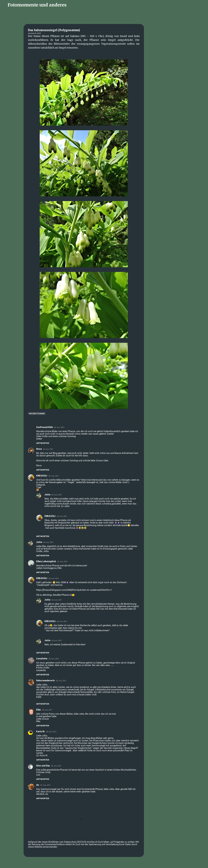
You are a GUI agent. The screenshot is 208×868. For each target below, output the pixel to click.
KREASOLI (42, 476)
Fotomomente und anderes (37, 5)
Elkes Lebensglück (46, 561)
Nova (39, 449)
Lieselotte (42, 659)
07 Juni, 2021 (45, 785)
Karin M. (41, 731)
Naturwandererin (45, 680)
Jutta (47, 495)
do (38, 785)
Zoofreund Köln (45, 427)
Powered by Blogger (104, 864)
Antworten (43, 443)
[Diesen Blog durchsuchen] (191, 5)
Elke (39, 710)
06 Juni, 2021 (59, 427)
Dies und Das (43, 766)
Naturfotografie (37, 414)
